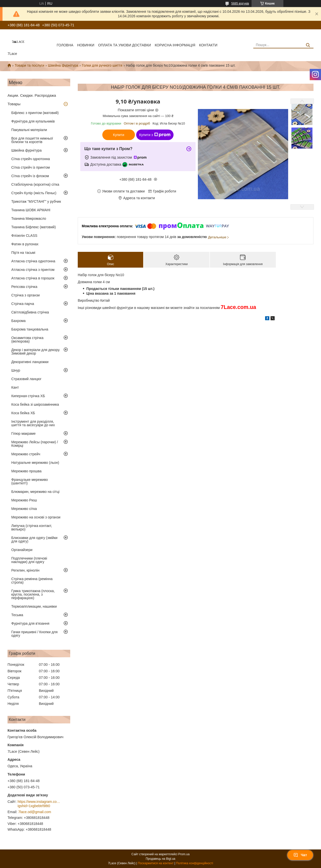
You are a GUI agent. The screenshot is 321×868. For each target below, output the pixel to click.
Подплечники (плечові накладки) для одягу (29, 560)
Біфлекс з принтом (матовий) (35, 113)
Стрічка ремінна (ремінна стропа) (32, 581)
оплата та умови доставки (125, 45)
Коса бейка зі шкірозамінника (35, 404)
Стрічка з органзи (25, 295)
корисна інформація (175, 45)
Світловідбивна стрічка (30, 312)
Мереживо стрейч (26, 454)
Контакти (208, 45)
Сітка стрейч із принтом (31, 167)
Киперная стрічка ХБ (28, 396)
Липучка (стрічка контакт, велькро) (32, 527)
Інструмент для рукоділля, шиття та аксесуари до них (33, 423)
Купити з (155, 135)
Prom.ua (184, 854)
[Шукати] (308, 45)
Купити (119, 135)
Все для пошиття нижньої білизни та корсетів (32, 140)
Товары (14, 104)
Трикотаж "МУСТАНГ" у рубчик (36, 201)
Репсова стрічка (24, 287)
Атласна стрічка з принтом (33, 270)
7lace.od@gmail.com (35, 812)
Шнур (16, 370)
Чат (300, 855)
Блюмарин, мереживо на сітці (35, 492)
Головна (65, 45)
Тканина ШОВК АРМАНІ (31, 210)
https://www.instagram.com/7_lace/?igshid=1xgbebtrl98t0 (39, 804)
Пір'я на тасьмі (23, 253)
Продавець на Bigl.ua (160, 859)
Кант (15, 387)
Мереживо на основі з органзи (36, 517)
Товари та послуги (29, 65)
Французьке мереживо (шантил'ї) (30, 481)
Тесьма (17, 615)
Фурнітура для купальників (33, 121)
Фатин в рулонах (25, 244)
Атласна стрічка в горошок (33, 278)
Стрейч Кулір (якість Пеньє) (34, 193)
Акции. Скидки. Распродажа (32, 95)
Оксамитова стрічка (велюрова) (27, 340)
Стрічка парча (23, 304)
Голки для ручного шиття (102, 65)
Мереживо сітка (24, 509)
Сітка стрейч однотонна (31, 159)
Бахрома (18, 321)
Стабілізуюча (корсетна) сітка (35, 184)
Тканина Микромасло (29, 219)
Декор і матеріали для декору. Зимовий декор (36, 352)
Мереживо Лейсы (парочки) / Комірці (35, 444)
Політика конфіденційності (195, 863)
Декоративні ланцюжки (30, 362)
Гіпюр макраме (23, 433)
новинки (86, 45)
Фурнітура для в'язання (30, 623)
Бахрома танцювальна (30, 329)
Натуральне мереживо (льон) (35, 463)
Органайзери (22, 550)
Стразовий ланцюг (26, 379)
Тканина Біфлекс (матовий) (33, 227)
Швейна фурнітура (63, 65)
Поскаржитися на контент (156, 863)
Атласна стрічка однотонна (33, 261)
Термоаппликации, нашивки (34, 606)
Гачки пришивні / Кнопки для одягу (34, 634)
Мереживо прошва (26, 471)
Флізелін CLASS (24, 236)
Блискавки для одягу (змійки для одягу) (34, 539)
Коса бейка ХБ (23, 413)
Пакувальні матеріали (29, 130)
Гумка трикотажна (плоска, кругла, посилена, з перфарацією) (33, 594)
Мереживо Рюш (24, 500)
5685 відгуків (240, 4)
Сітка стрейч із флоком (30, 176)
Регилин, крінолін (25, 570)
